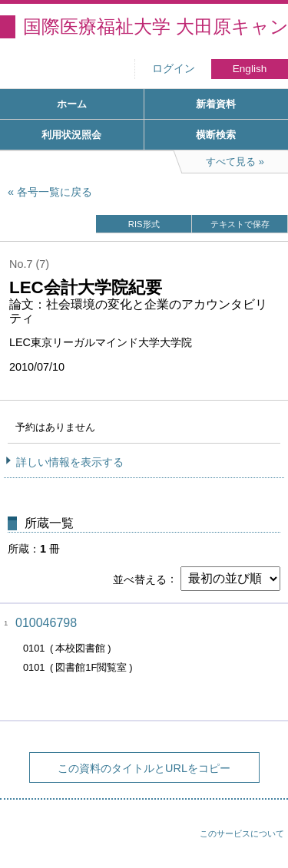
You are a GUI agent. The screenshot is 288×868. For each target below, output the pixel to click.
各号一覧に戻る (55, 192)
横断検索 (216, 135)
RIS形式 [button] (144, 224)
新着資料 (216, 104)
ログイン (174, 69)
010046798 (46, 623)
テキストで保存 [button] (240, 224)
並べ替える (140, 579)
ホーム (72, 104)
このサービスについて (242, 833)
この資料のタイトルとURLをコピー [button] (144, 768)
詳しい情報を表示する (70, 462)
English (250, 69)
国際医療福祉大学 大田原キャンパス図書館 (156, 26)
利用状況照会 (71, 135)
